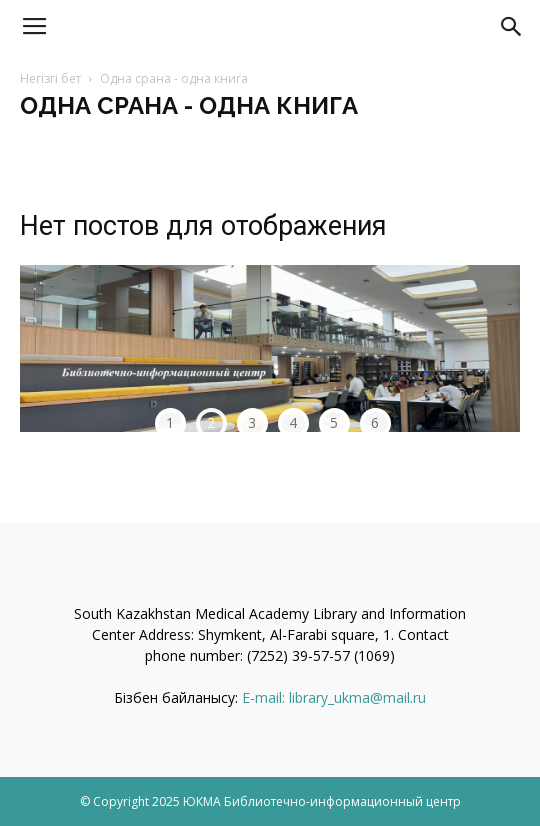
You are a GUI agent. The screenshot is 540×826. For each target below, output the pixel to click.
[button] (512, 27)
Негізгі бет (50, 78)
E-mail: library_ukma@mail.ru (334, 697)
